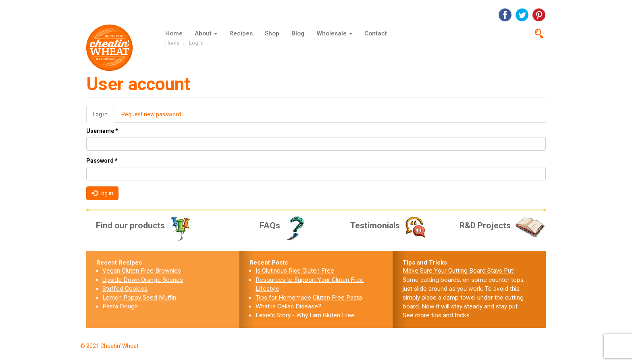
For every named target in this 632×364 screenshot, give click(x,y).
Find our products (144, 225)
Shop (272, 33)
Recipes (241, 33)
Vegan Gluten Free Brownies (142, 271)
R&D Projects (503, 225)
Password (102, 161)
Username (102, 131)
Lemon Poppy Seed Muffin (139, 298)
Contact (376, 33)
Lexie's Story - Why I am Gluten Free (305, 315)
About (206, 33)
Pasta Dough (120, 306)
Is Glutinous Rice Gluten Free (295, 271)
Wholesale (334, 33)
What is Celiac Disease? (288, 306)
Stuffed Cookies (125, 289)
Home (174, 33)
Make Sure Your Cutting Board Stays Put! (459, 271)
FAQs (285, 225)
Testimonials (389, 225)
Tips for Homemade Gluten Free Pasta (309, 298)
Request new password (151, 114)
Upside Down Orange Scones (143, 280)
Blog (298, 33)
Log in (103, 117)
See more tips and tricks (436, 315)
